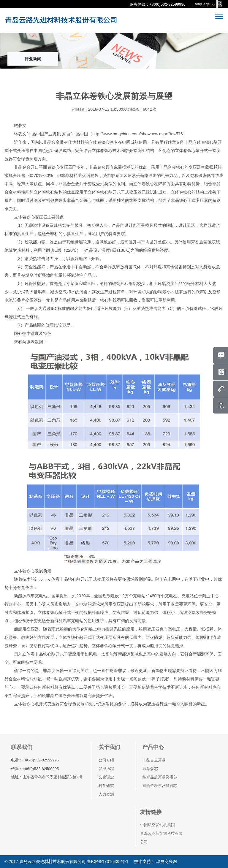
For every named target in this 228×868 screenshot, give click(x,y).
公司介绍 (106, 760)
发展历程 (106, 769)
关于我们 (109, 747)
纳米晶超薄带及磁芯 (160, 777)
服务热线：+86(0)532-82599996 (158, 4)
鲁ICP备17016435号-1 (108, 861)
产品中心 (153, 747)
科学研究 (106, 786)
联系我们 (22, 747)
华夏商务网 (166, 861)
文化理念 (106, 777)
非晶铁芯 (150, 769)
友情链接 (151, 812)
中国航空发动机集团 (157, 825)
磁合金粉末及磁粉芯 (160, 786)
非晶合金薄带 (154, 760)
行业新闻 (33, 59)
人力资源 (106, 794)
